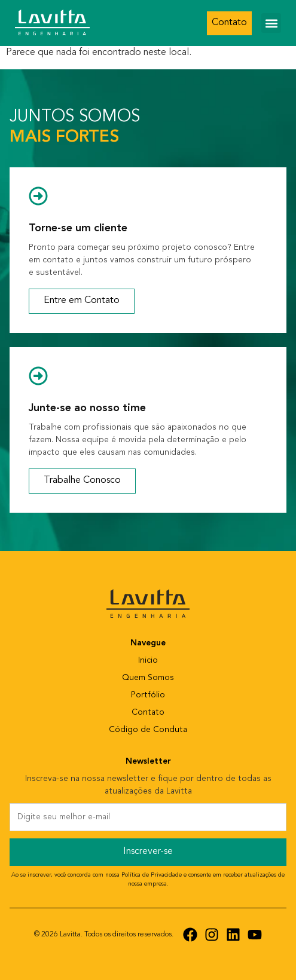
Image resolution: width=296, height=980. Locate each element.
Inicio (148, 661)
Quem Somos (148, 678)
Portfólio (148, 695)
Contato (148, 713)
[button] (271, 23)
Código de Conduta (148, 730)
